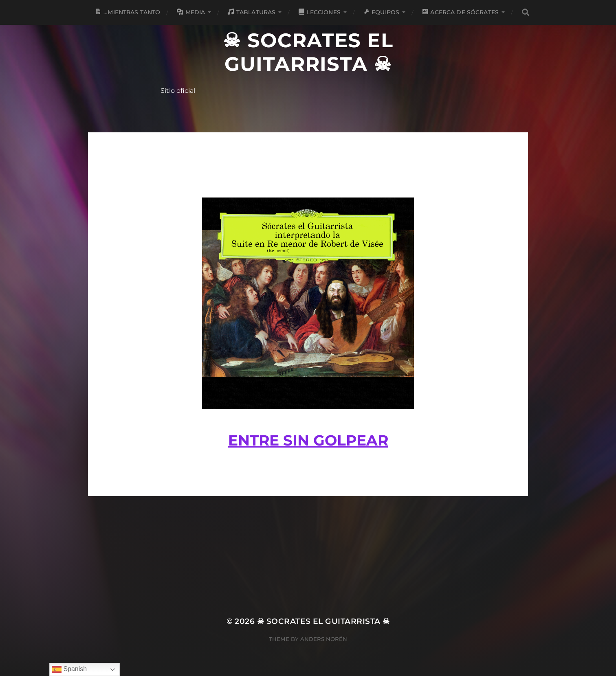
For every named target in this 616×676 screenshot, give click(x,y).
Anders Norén (324, 639)
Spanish (69, 669)
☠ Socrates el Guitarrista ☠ (308, 52)
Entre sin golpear (308, 440)
